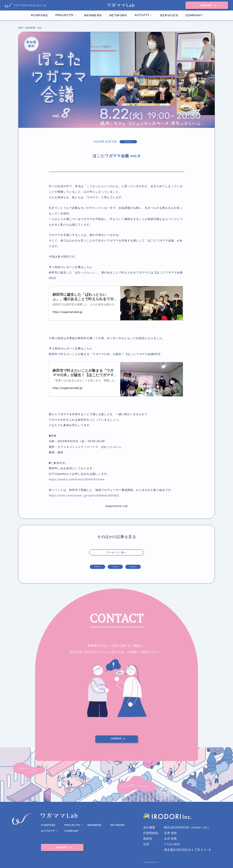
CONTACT (207, 5)
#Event (97, 567)
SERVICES (169, 16)
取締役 (148, 839)
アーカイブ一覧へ (116, 552)
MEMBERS (93, 16)
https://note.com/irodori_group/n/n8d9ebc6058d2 (84, 496)
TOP (20, 28)
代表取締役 (151, 833)
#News (115, 567)
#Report (133, 567)
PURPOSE (40, 16)
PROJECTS (64, 15)
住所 (146, 844)
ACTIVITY (142, 15)
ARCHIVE (30, 28)
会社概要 (149, 827)
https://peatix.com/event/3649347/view (77, 479)
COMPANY (194, 16)
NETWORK (118, 16)
